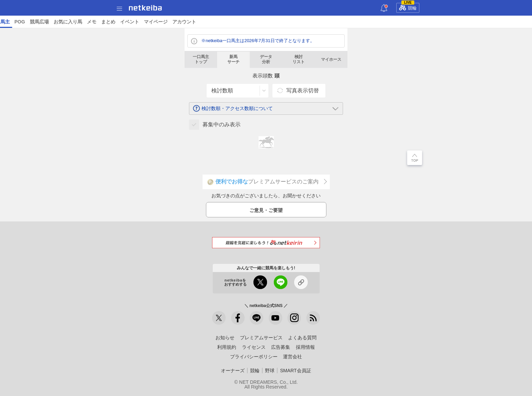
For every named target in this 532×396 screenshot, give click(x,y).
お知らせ (225, 338)
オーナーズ (233, 371)
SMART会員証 (295, 371)
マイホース (331, 59)
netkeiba (145, 8)
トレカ (283, 22)
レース (52, 22)
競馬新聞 (304, 22)
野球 (270, 371)
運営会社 (292, 357)
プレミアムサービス (261, 338)
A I (67, 22)
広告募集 (281, 347)
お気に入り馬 (414, 22)
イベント (476, 22)
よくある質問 (302, 338)
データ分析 (266, 59)
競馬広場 (386, 22)
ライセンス (254, 347)
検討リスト (299, 59)
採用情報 (305, 347)
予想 (90, 22)
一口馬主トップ (201, 59)
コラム (142, 22)
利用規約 (227, 347)
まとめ (455, 22)
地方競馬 (194, 22)
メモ (438, 22)
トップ (9, 22)
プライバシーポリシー (254, 357)
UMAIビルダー (115, 22)
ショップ (251, 22)
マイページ (502, 22)
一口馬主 (347, 22)
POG (366, 22)
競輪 (408, 7)
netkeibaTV (167, 22)
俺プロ (325, 22)
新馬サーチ (233, 59)
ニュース (31, 22)
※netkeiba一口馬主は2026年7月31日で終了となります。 (258, 41)
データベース (222, 22)
